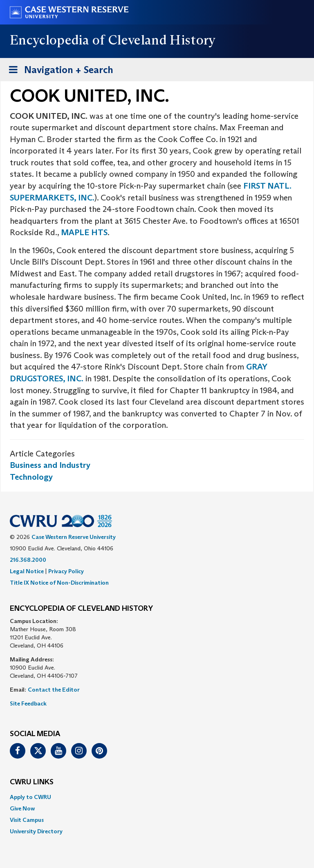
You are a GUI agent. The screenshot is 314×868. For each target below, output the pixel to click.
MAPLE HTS (84, 232)
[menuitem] (157, 797)
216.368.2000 (28, 560)
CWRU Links (32, 782)
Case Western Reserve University (74, 537)
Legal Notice (27, 571)
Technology (31, 477)
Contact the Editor (54, 690)
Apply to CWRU (30, 797)
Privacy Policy (66, 571)
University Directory (36, 831)
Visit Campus (27, 820)
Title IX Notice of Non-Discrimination (59, 583)
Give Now (22, 808)
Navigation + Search (58, 71)
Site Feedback (28, 703)
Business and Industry (50, 465)
